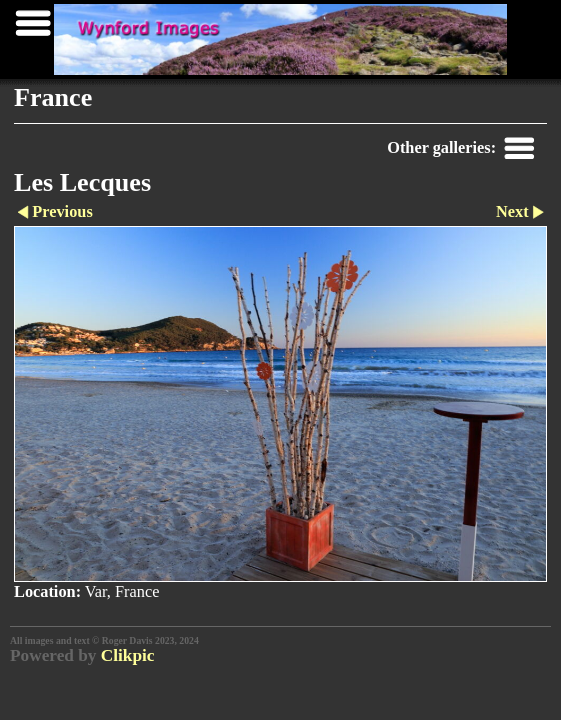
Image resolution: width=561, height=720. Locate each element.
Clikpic (128, 655)
